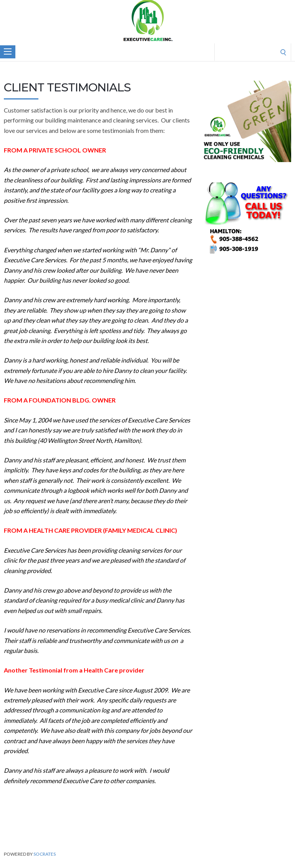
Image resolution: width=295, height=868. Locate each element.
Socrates (45, 854)
